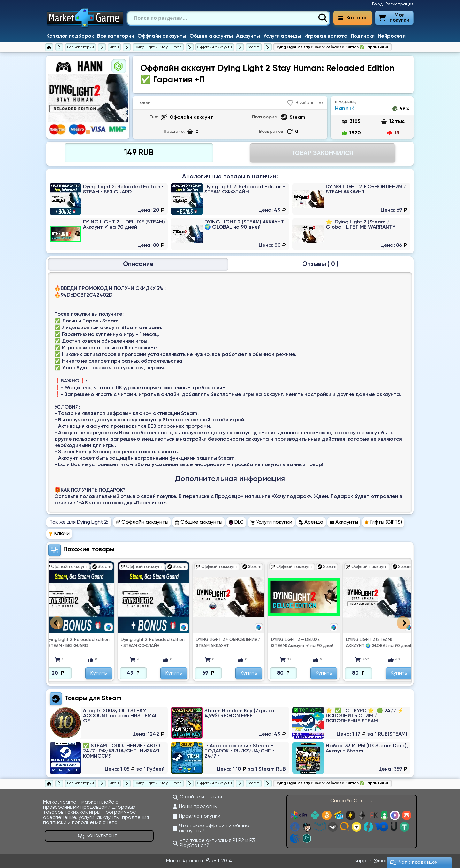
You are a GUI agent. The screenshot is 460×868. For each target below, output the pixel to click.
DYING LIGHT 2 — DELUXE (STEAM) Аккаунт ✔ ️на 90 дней (302, 643)
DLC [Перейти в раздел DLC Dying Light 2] (236, 522)
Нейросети (392, 36)
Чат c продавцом (414, 862)
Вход (378, 4)
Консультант (98, 836)
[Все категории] (80, 47)
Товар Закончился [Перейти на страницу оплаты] (322, 153)
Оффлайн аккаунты (162, 36)
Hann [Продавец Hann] (345, 109)
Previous (56, 623)
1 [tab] (88, 132)
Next (404, 623)
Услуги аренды (282, 36)
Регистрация (400, 4)
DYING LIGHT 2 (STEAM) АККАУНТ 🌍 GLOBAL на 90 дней (379, 643)
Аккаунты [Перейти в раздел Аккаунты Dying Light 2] (344, 522)
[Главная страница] (49, 47)
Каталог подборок (70, 36)
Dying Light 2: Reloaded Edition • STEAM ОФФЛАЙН (153, 643)
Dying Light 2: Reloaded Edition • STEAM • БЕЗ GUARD (78, 643)
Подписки (363, 36)
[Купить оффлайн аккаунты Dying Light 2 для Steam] (254, 47)
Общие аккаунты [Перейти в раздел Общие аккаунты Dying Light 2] (199, 522)
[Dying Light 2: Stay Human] (158, 47)
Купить (99, 673)
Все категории (116, 36)
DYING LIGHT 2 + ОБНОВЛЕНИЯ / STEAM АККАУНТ (228, 643)
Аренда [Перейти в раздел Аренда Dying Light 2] (311, 522)
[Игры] (114, 47)
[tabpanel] (88, 97)
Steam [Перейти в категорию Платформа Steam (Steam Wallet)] (112, 698)
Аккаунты (248, 36)
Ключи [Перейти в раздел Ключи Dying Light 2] (59, 534)
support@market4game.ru (386, 861)
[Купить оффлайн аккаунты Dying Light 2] (215, 47)
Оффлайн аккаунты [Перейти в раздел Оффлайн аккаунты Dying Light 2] (142, 522)
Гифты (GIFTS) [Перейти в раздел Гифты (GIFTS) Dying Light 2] (383, 522)
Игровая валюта (326, 36)
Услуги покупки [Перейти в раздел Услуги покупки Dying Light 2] (271, 522)
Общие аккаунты (211, 36)
